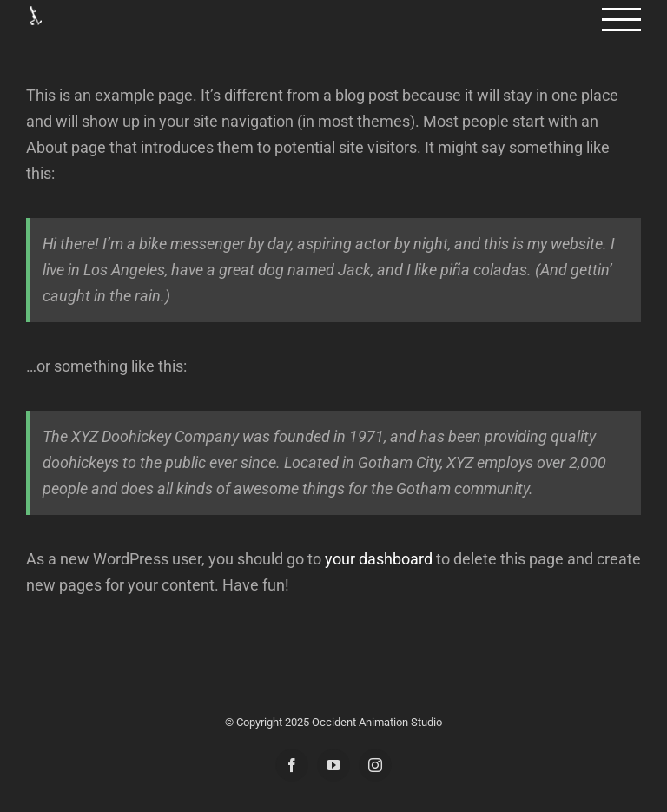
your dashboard (379, 559)
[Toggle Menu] (622, 20)
